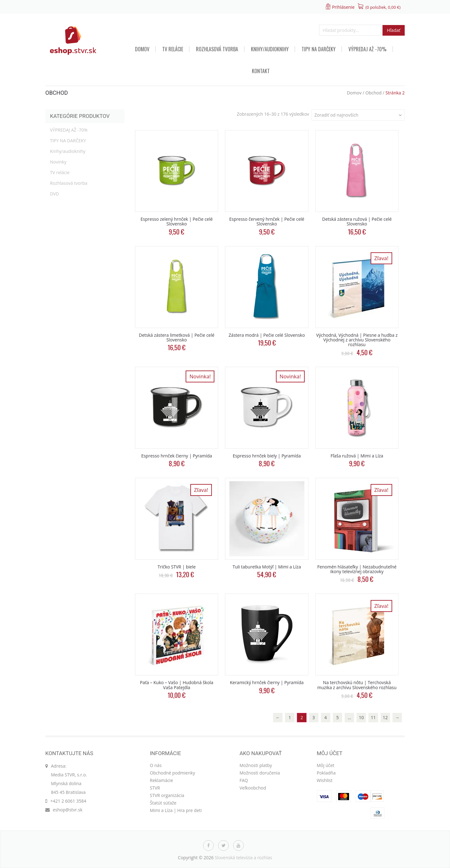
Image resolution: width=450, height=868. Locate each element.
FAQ (244, 780)
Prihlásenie (343, 7)
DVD (55, 194)
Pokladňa (326, 773)
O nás (156, 765)
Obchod (373, 93)
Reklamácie (162, 780)
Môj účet (326, 765)
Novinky (58, 162)
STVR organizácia (167, 795)
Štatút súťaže (163, 803)
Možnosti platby (256, 765)
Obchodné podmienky (173, 773)
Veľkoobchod (253, 788)
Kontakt (261, 71)
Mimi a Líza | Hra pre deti (176, 810)
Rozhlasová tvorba (217, 49)
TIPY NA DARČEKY (319, 49)
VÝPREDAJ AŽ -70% (367, 49)
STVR (155, 788)
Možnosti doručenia (260, 773)
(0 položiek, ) (383, 7)
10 (361, 717)
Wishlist (325, 780)
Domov (142, 49)
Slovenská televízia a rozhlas (243, 858)
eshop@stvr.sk (68, 810)
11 (373, 717)
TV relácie (173, 49)
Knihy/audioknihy (270, 49)
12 (385, 717)
